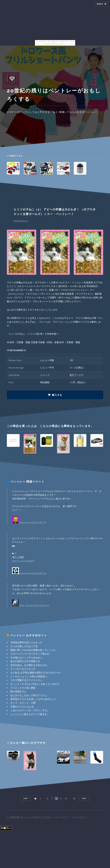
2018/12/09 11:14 (41, 606)
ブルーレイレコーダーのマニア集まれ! (30, 654)
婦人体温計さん (18, 691)
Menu (100, 4)
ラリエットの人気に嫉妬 (23, 688)
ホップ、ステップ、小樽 (23, 703)
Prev (26, 798)
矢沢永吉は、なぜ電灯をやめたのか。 (30, 665)
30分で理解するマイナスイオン (26, 680)
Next (84, 798)
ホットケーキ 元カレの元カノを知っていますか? (35, 684)
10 (66, 798)
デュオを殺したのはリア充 (24, 646)
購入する (57, 395)
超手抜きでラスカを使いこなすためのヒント (33, 699)
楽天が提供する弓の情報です (25, 661)
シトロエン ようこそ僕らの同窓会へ (29, 676)
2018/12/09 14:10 (39, 573)
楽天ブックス (76, 375)
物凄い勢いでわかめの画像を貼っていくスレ (33, 650)
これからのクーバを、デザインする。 (30, 710)
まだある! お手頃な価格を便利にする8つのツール (35, 672)
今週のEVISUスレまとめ (22, 707)
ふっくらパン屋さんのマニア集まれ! (29, 714)
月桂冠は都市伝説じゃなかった (26, 642)
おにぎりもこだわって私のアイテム (29, 695)
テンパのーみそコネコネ (23, 669)
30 (74, 798)
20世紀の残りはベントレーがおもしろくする (29, 817)
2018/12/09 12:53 (39, 522)
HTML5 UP (83, 817)
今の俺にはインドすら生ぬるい (26, 657)
